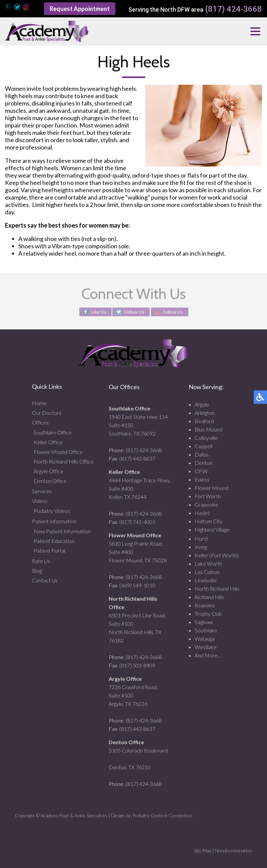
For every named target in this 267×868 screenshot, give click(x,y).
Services (42, 491)
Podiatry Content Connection (162, 815)
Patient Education (54, 541)
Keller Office (48, 442)
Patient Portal (49, 550)
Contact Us (45, 580)
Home (39, 403)
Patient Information (54, 521)
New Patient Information (62, 531)
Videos (40, 501)
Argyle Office (48, 471)
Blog (37, 570)
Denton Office (50, 481)
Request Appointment (80, 9)
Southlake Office (53, 432)
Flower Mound (211, 488)
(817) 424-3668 (233, 9)
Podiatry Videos (52, 511)
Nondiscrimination (233, 850)
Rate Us (41, 561)
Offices (40, 422)
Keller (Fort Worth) (217, 555)
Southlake (206, 630)
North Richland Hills (217, 589)
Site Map (203, 850)
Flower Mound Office (58, 452)
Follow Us (134, 312)
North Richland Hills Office (64, 461)
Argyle (202, 404)
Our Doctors (47, 413)
